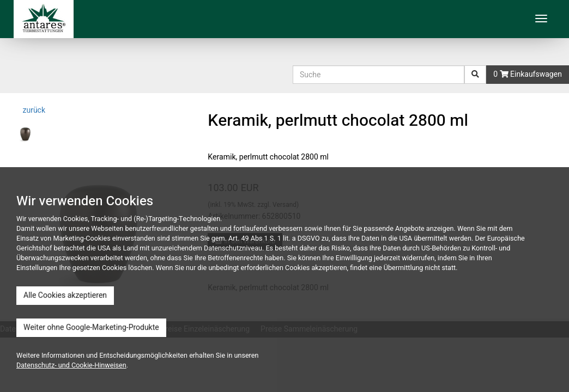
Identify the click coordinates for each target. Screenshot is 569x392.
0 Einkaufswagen (528, 74)
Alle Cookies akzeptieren (65, 295)
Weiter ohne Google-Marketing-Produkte (91, 327)
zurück (33, 110)
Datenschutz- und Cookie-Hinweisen (71, 365)
